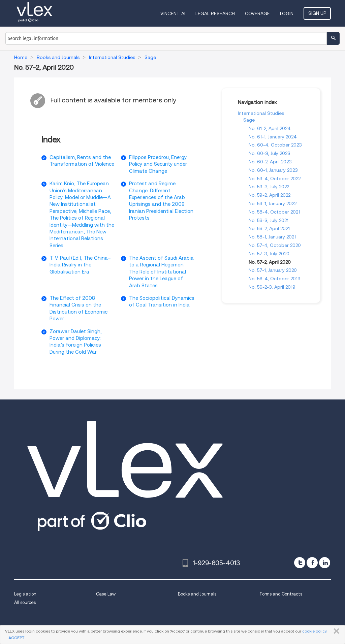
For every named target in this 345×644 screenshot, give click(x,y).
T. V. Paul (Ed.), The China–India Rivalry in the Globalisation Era (80, 265)
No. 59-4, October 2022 (275, 179)
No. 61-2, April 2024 (270, 128)
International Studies (261, 113)
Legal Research (215, 13)
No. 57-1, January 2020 (273, 270)
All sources (25, 602)
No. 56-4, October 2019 (275, 279)
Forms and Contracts (281, 594)
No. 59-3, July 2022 (269, 187)
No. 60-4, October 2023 (275, 145)
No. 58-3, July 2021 (269, 220)
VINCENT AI (173, 13)
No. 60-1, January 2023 (273, 170)
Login (287, 13)
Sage (249, 120)
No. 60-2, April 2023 (270, 162)
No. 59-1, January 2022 (273, 203)
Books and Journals (197, 594)
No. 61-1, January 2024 (273, 137)
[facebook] (312, 563)
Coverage (257, 13)
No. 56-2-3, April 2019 (272, 287)
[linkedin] (325, 563)
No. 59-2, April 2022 (270, 195)
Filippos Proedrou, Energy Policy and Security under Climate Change (158, 164)
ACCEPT (16, 638)
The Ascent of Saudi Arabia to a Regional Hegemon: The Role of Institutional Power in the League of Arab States (161, 272)
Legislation (25, 594)
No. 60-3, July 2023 (270, 153)
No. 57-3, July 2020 (269, 254)
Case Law (106, 594)
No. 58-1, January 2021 (272, 237)
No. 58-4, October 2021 (274, 212)
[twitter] (300, 563)
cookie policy (314, 631)
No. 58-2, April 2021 (269, 228)
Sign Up (317, 13)
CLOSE (335, 631)
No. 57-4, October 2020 (275, 245)
